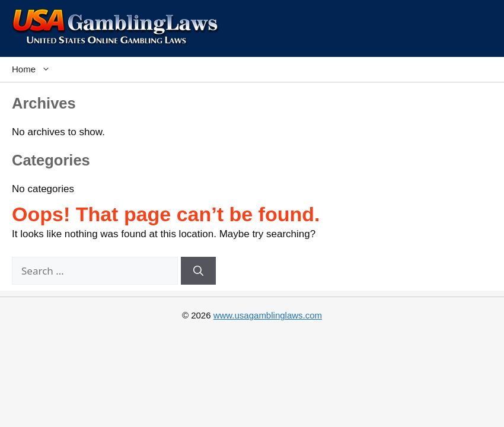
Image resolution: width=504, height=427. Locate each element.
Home (34, 69)
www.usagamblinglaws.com (268, 315)
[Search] (198, 271)
